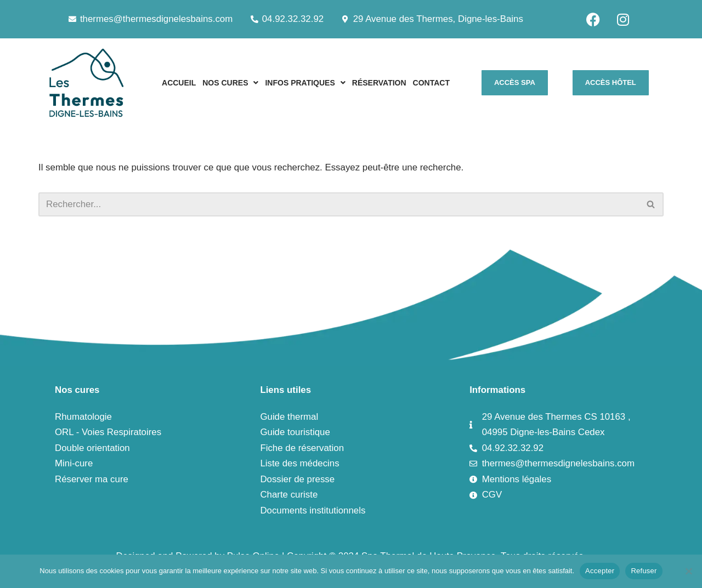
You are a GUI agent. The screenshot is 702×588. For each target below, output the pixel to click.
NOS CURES (230, 83)
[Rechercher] (339, 204)
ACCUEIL (179, 83)
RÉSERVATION (379, 83)
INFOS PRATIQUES (305, 83)
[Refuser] (688, 571)
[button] (230, 83)
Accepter (600, 571)
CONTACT (431, 83)
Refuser (644, 571)
